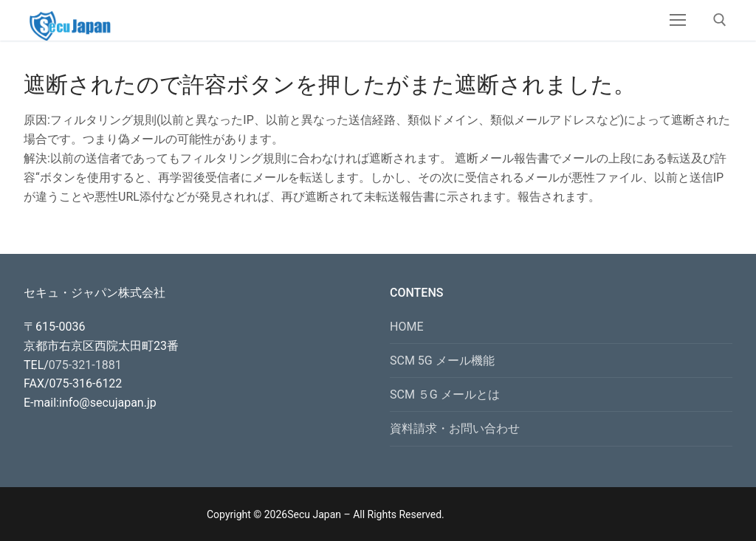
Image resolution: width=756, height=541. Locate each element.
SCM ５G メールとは (445, 394)
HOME (406, 327)
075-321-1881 (85, 365)
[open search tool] (720, 20)
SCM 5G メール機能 (442, 361)
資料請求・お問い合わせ (455, 428)
